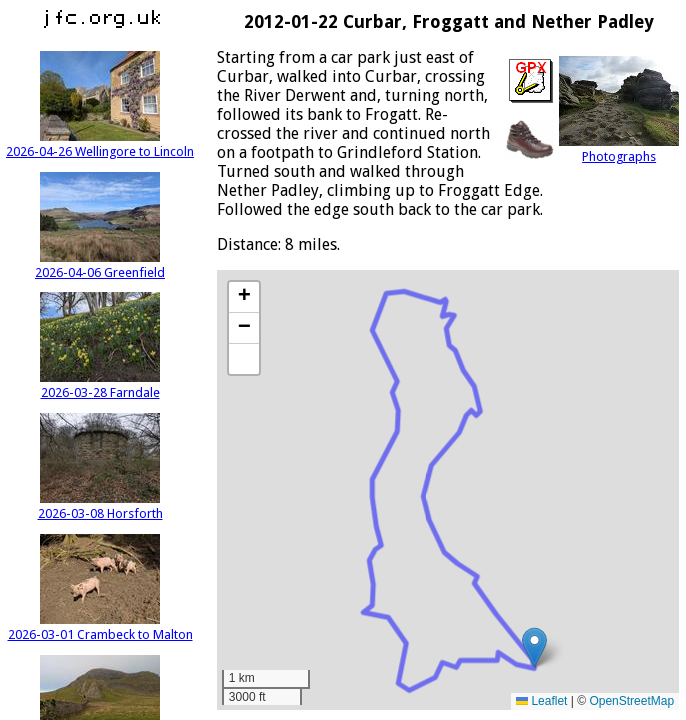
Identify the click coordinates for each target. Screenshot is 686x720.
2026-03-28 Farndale (100, 385)
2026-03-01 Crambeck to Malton (100, 627)
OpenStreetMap (631, 701)
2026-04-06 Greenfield (100, 265)
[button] (534, 647)
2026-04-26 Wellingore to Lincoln (100, 144)
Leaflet (541, 701)
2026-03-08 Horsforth (100, 506)
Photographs (619, 149)
